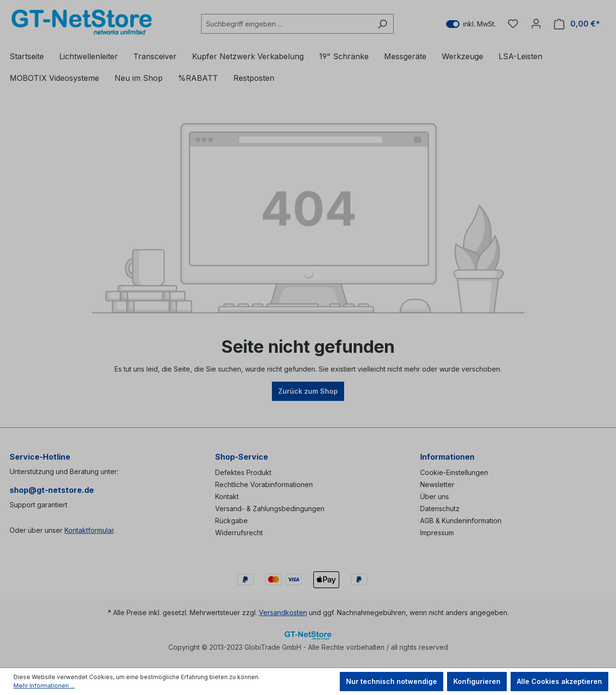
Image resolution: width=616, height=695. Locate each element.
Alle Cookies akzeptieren (559, 681)
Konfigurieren (477, 681)
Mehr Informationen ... (44, 686)
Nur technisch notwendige (391, 681)
